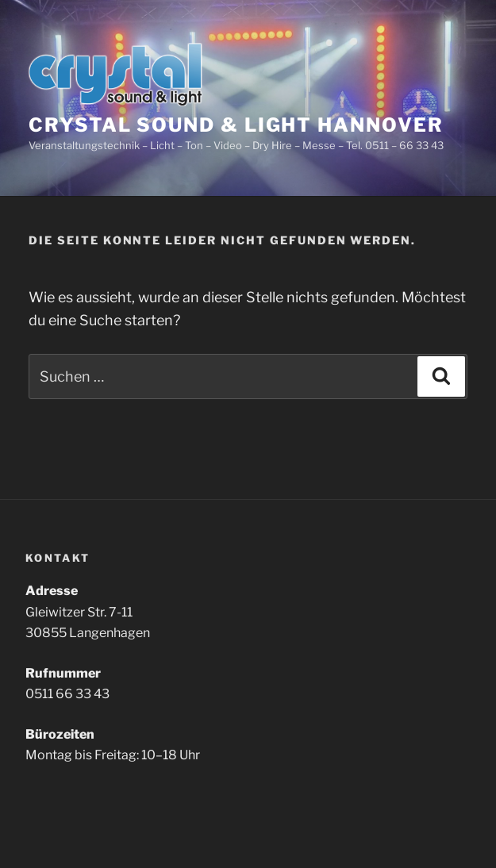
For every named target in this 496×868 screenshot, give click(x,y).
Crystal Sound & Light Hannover (236, 125)
